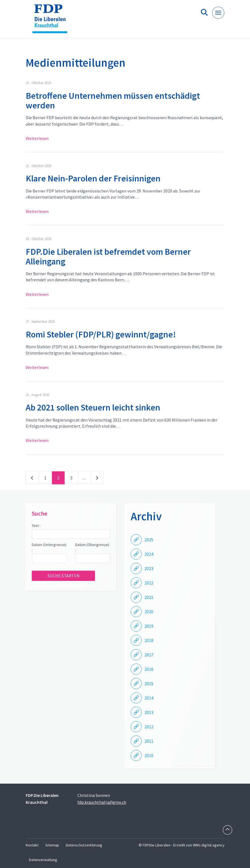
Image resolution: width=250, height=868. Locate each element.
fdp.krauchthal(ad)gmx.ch (102, 802)
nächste (97, 479)
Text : (36, 526)
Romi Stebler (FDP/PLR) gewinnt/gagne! (101, 334)
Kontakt (32, 845)
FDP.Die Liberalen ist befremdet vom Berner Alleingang (108, 257)
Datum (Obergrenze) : (92, 547)
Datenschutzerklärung (84, 845)
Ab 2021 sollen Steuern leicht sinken (93, 407)
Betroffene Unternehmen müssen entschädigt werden (113, 101)
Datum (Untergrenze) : (49, 547)
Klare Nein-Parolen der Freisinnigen (93, 178)
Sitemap (52, 845)
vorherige (32, 479)
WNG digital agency (209, 845)
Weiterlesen (37, 138)
